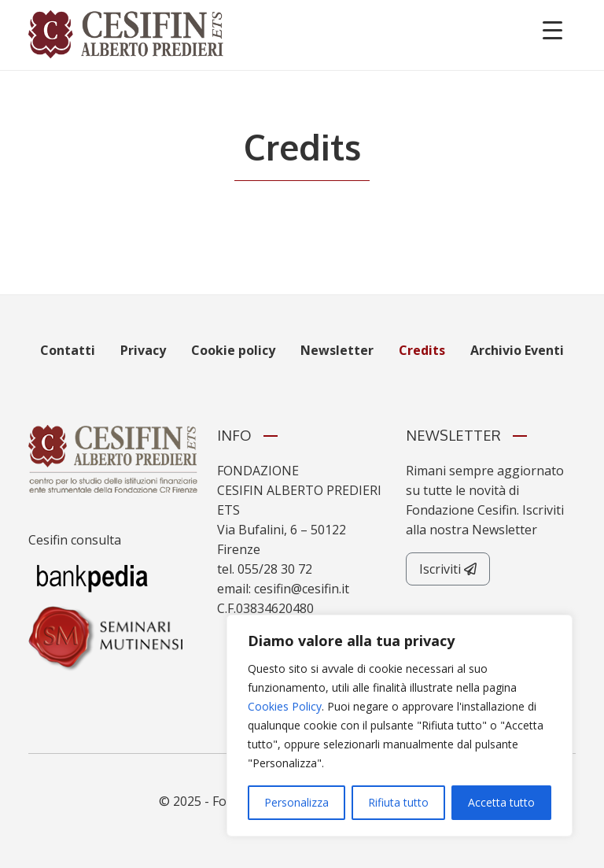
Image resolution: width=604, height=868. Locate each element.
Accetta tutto (501, 802)
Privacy (143, 350)
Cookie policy (233, 350)
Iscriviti (448, 569)
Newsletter (337, 350)
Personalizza (296, 802)
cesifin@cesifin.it (302, 589)
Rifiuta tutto (398, 802)
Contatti (68, 350)
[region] (400, 726)
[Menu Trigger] (552, 30)
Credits (422, 350)
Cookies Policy (285, 706)
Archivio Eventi (517, 350)
